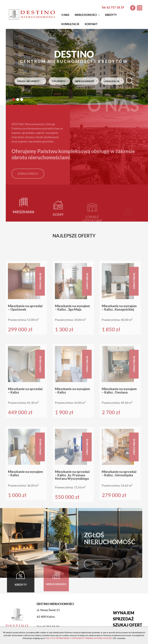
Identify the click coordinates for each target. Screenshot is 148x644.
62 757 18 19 (115, 7)
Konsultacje (70, 24)
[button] (14, 99)
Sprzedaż (123, 619)
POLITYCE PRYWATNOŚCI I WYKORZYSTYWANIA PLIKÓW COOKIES (78, 638)
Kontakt (91, 24)
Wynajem (124, 613)
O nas (65, 15)
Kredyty (111, 15)
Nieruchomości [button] (87, 15)
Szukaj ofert (128, 625)
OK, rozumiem (119, 638)
